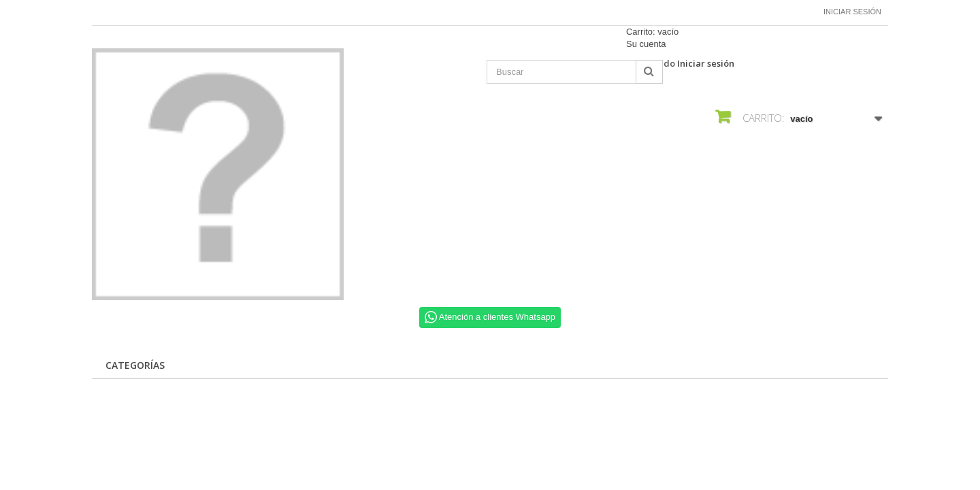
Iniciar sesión (852, 12)
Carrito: (652, 32)
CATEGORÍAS (135, 365)
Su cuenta (646, 44)
